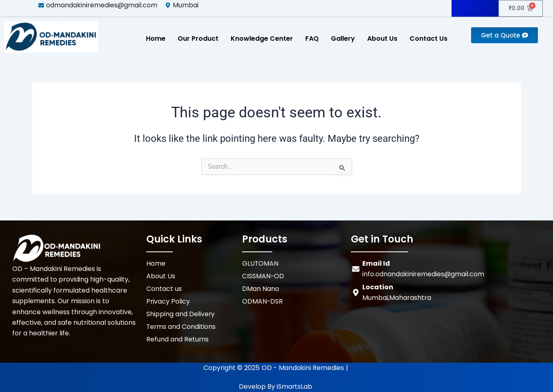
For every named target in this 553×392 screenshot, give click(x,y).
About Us (382, 39)
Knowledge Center (262, 39)
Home (156, 39)
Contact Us (429, 39)
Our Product (198, 39)
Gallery (343, 39)
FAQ (312, 39)
